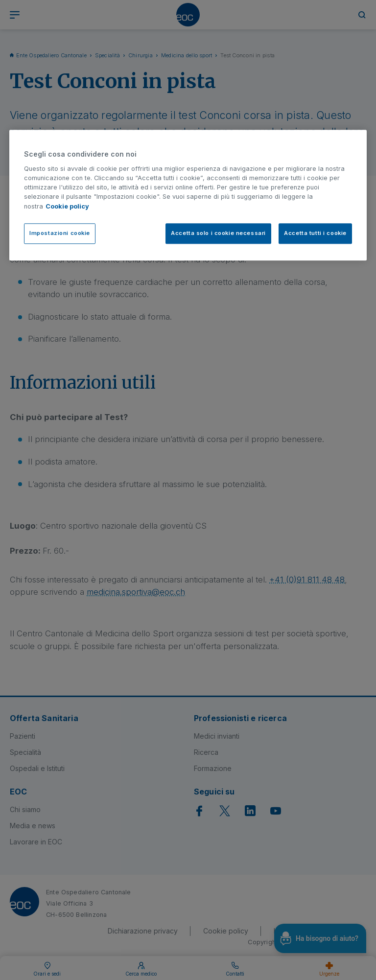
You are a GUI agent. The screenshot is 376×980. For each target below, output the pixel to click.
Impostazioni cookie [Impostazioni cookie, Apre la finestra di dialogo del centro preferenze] (60, 233)
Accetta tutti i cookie (315, 233)
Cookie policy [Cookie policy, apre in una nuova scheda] (67, 206)
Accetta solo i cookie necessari (218, 233)
